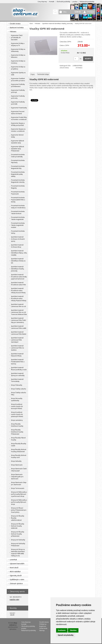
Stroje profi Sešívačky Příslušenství (18, 545)
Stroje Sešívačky (16, 461)
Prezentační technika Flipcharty (18, 161)
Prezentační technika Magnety (18, 187)
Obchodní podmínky (63, 2)
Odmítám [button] (73, 630)
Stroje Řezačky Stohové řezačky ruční (19, 456)
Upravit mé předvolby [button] (66, 635)
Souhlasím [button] (62, 630)
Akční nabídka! (15, 572)
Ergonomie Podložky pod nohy (18, 97)
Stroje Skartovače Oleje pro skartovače (19, 483)
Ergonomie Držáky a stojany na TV (18, 44)
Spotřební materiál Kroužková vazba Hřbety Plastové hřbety (19, 298)
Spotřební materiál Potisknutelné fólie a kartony (18, 362)
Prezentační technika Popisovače (18, 193)
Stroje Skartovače (17, 465)
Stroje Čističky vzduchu (19, 389)
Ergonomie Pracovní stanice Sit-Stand (18, 113)
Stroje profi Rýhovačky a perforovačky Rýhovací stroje (19, 502)
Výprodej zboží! (16, 575)
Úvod (31, 23)
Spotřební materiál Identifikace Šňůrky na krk (18, 261)
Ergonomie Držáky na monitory (18, 62)
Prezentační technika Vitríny (18, 232)
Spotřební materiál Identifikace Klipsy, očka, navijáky (19, 253)
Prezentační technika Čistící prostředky (18, 156)
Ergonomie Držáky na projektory (18, 68)
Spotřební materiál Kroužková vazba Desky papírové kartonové (19, 277)
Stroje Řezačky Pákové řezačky (18, 439)
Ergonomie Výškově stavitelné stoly (18, 142)
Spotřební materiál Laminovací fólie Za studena (17, 348)
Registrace (43, 626)
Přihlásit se (43, 624)
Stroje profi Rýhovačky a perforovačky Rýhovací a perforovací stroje (19, 494)
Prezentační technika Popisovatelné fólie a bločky (18, 200)
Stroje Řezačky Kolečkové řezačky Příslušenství (17, 432)
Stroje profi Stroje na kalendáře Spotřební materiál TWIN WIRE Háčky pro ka (18, 553)
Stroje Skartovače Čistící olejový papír (19, 470)
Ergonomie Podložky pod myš (18, 91)
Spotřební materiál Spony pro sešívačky (18, 374)
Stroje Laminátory (17, 420)
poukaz (75, 2)
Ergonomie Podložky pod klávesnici (18, 85)
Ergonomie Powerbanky (19, 108)
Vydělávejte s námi (17, 579)
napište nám (14, 599)
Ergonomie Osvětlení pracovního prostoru (18, 80)
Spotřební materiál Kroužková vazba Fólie (18, 284)
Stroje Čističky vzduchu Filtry (19, 394)
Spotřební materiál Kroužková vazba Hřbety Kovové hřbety (18, 291)
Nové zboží (14, 568)
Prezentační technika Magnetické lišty (18, 167)
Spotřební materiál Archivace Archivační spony (18, 239)
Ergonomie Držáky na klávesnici (18, 56)
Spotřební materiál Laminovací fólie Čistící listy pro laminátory (19, 320)
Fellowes (13, 32)
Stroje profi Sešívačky (18, 540)
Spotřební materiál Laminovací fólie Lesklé (19, 327)
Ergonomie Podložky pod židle (18, 103)
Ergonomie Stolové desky (17, 136)
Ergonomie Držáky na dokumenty (18, 50)
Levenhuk (13, 560)
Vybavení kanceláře (17, 564)
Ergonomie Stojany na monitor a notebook (18, 130)
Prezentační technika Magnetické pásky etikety (18, 174)
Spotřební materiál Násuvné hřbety (17, 355)
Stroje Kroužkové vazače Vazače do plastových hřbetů (17, 414)
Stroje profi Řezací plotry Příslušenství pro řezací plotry (19, 510)
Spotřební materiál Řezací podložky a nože (19, 369)
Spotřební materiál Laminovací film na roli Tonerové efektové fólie (19, 312)
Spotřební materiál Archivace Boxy (17, 246)
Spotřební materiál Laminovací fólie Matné (19, 333)
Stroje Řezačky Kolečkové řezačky (17, 425)
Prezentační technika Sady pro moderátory (18, 207)
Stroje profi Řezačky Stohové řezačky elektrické (18, 526)
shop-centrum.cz (13, 624)
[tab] (33, 74)
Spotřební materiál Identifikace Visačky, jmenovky (18, 269)
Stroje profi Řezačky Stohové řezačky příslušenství (18, 534)
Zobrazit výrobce (16, 583)
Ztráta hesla (43, 628)
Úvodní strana (15, 24)
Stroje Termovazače (18, 488)
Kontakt (52, 2)
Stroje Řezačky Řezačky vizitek (19, 445)
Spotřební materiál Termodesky (17, 380)
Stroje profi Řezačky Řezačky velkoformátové (18, 518)
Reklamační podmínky (87, 2)
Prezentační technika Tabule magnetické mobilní (18, 225)
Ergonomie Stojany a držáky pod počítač (18, 124)
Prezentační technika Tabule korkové (18, 212)
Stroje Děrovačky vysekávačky (17, 399)
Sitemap (42, 630)
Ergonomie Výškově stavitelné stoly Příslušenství (18, 149)
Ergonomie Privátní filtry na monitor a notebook (19, 118)
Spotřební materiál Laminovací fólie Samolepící (17, 340)
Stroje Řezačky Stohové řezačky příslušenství (19, 450)
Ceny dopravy (42, 2)
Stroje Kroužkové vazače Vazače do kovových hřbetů (17, 406)
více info (12, 615)
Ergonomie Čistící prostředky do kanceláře (17, 38)
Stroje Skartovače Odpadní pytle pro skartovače (17, 477)
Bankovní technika (17, 28)
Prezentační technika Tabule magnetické (18, 218)
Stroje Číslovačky (17, 385)
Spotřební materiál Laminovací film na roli (18, 305)
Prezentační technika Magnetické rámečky (18, 181)
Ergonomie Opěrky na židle (18, 74)
